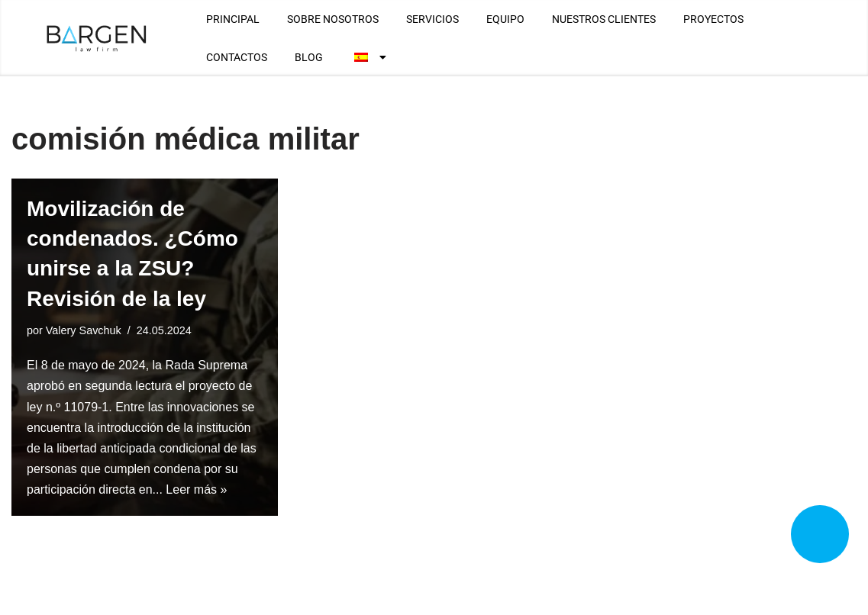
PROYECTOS (713, 19)
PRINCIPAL (233, 19)
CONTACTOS (237, 57)
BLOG (309, 57)
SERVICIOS (432, 19)
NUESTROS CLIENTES (604, 19)
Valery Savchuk (84, 330)
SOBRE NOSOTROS (333, 19)
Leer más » (196, 489)
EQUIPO (505, 19)
